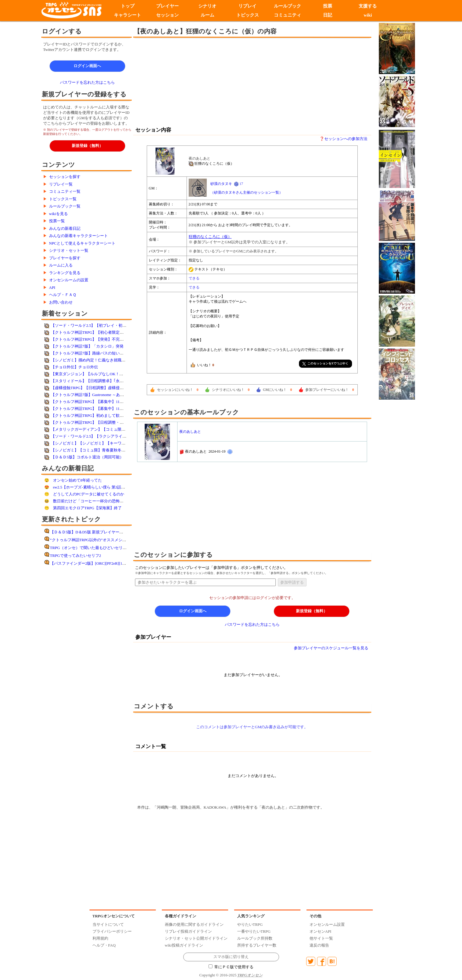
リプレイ (248, 6)
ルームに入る (61, 265)
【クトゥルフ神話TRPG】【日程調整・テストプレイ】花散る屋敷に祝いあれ (119, 422)
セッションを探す (65, 177)
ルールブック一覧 (65, 206)
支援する (368, 6)
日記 (328, 15)
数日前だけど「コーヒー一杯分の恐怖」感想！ (94, 501)
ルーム (207, 15)
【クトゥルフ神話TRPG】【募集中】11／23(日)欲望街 (98, 409)
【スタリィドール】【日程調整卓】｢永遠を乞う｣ (94, 381)
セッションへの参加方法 (346, 139)
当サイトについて (108, 924)
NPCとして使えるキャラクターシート (82, 243)
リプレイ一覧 (61, 184)
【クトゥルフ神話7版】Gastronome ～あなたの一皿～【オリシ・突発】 (113, 395)
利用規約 (100, 938)
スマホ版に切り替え (231, 957)
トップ (127, 6)
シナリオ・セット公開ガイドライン (196, 938)
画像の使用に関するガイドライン (194, 924)
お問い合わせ (61, 302)
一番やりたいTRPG (254, 931)
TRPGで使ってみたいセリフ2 (76, 556)
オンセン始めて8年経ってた (78, 480)
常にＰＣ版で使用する (231, 967)
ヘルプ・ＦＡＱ (63, 295)
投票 (328, 6)
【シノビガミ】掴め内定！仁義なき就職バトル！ (94, 360)
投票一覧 (57, 221)
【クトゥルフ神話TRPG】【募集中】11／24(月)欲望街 (98, 402)
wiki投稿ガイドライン (184, 945)
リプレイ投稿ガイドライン (188, 931)
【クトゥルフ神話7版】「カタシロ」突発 (87, 346)
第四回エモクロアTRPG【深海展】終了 (87, 508)
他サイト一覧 (321, 938)
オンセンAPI (321, 931)
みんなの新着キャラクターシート (79, 236)
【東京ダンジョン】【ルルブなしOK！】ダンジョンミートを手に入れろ (115, 374)
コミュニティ (288, 15)
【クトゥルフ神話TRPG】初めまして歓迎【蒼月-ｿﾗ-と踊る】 (104, 415)
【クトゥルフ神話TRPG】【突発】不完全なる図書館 (97, 339)
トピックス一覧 (63, 199)
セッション (167, 15)
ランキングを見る (65, 273)
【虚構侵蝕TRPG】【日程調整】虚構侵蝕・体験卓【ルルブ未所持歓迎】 (115, 388)
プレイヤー (167, 6)
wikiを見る (58, 214)
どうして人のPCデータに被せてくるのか (89, 494)
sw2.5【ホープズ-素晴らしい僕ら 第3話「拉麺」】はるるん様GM (110, 487)
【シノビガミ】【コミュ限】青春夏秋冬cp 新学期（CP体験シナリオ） (112, 450)
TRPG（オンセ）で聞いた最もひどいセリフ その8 (95, 548)
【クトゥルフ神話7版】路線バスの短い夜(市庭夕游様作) (100, 353)
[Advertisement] (203, 81)
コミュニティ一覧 (65, 191)
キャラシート (127, 15)
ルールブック (288, 6)
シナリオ (208, 6)
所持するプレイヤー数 (257, 945)
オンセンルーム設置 (327, 924)
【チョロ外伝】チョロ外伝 (74, 367)
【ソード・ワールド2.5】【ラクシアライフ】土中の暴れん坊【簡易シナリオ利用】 (124, 436)
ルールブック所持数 (255, 938)
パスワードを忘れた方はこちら (87, 82)
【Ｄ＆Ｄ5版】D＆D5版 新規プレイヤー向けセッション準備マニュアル (112, 532)
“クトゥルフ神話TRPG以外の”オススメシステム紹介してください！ (110, 540)
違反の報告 (319, 945)
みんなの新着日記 (65, 228)
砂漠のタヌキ (221, 184)
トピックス (248, 15)
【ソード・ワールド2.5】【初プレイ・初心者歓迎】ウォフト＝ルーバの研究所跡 (122, 325)
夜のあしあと (190, 432)
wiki (368, 15)
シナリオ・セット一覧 (69, 250)
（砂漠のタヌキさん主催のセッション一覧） (247, 192)
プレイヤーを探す (65, 258)
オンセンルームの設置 (69, 280)
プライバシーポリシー (112, 931)
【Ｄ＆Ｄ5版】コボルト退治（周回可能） (87, 457)
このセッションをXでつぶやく (325, 364)
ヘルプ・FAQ (104, 945)
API (52, 287)
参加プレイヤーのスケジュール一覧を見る (331, 648)
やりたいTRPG (250, 924)
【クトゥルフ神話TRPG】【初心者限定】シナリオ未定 (99, 332)
